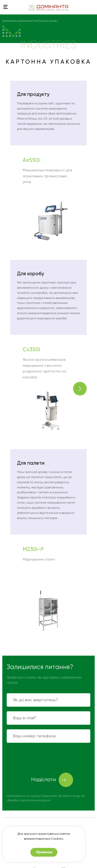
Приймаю (44, 852)
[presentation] (46, 757)
